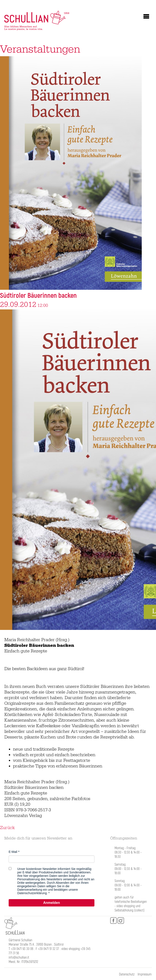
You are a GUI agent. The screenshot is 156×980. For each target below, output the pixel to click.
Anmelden (52, 903)
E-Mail (13, 852)
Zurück (7, 828)
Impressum (145, 974)
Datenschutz (127, 974)
